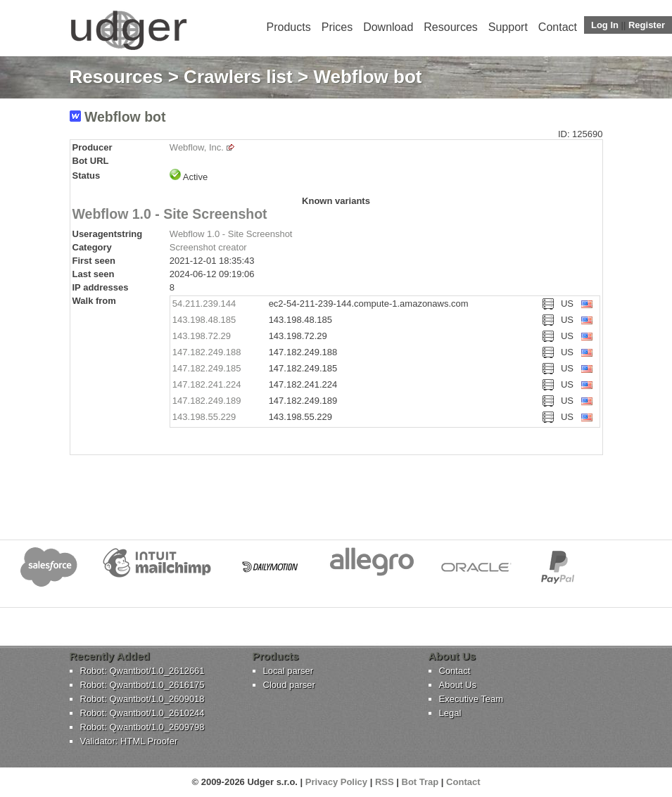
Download (388, 27)
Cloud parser (289, 685)
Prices (337, 27)
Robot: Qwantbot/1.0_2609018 (142, 699)
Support (508, 27)
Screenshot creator (208, 247)
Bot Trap (420, 782)
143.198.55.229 (204, 417)
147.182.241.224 (207, 384)
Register (647, 25)
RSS (385, 782)
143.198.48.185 (204, 320)
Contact (558, 27)
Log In (605, 25)
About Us (458, 685)
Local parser (289, 671)
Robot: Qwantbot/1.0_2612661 (142, 671)
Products (289, 27)
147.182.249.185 (207, 368)
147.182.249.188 (207, 352)
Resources (450, 27)
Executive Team (471, 699)
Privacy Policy (336, 782)
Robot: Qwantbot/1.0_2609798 (142, 727)
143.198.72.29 (202, 336)
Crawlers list (238, 77)
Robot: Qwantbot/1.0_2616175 (142, 685)
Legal (450, 713)
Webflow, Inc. (197, 147)
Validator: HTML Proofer (129, 741)
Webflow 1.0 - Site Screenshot (170, 214)
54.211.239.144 (204, 304)
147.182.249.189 (207, 401)
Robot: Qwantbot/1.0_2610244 (142, 713)
